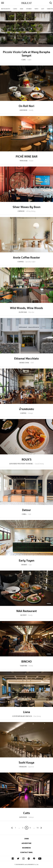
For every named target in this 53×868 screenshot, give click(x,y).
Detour (26, 510)
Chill (32, 363)
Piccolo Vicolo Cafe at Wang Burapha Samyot (26, 54)
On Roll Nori (26, 106)
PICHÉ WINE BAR (27, 157)
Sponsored (49, 604)
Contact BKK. (27, 852)
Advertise (26, 843)
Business (26, 848)
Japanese (31, 767)
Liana (27, 712)
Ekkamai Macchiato (26, 359)
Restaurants (6, 9)
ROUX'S (27, 460)
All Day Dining (31, 211)
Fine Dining (37, 716)
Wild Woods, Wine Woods (26, 308)
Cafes (15, 9)
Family (31, 110)
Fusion (31, 161)
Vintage (30, 413)
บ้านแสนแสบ (27, 409)
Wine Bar (31, 312)
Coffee (29, 60)
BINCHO (27, 662)
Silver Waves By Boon (27, 207)
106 (38, 828)
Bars (22, 9)
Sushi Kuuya (26, 763)
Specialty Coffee (30, 262)
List (43, 9)
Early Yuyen (27, 561)
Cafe (30, 514)
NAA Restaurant (27, 611)
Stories (29, 9)
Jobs (27, 839)
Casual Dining (39, 464)
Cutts (27, 813)
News (36, 9)
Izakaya (31, 817)
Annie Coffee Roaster (27, 258)
